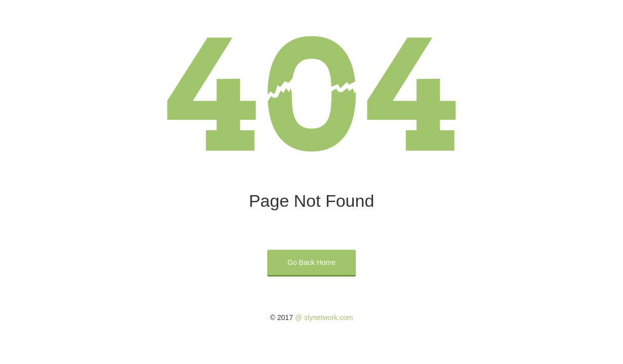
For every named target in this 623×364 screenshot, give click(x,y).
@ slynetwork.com (324, 317)
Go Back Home (311, 262)
